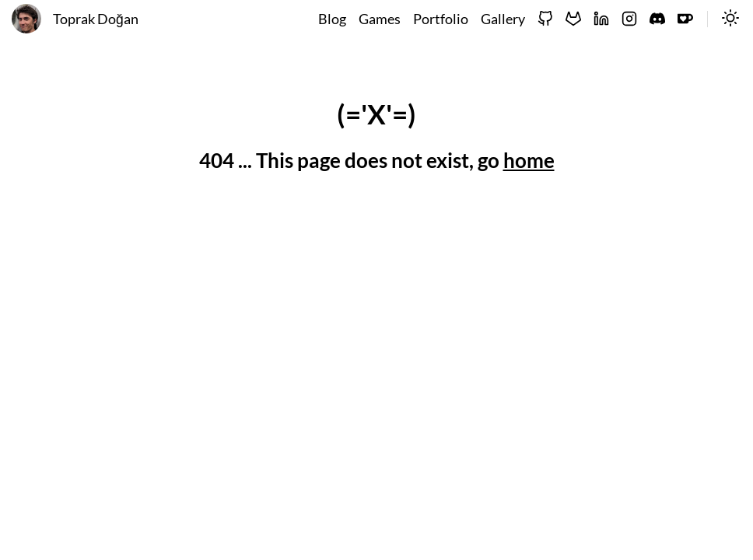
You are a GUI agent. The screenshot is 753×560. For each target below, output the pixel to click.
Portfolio (441, 19)
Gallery (503, 19)
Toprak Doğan (96, 19)
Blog (332, 19)
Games (380, 19)
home (529, 160)
